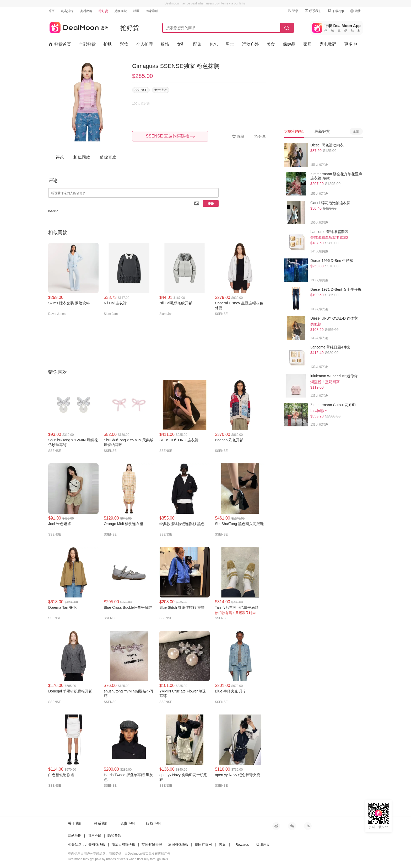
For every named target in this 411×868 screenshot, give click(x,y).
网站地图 (75, 836)
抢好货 (103, 11)
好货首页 (60, 44)
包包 (214, 44)
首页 (51, 11)
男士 (230, 44)
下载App (336, 11)
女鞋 (181, 44)
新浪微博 (276, 826)
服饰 (165, 44)
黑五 (222, 845)
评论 (211, 203)
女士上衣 (161, 90)
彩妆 (124, 44)
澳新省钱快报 (78, 27)
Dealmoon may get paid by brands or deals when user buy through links (118, 859)
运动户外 (250, 44)
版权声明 (153, 823)
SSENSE (141, 90)
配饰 (197, 44)
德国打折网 (203, 845)
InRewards (241, 845)
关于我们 (75, 823)
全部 (356, 131)
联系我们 (313, 11)
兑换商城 (121, 11)
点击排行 (67, 11)
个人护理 (144, 44)
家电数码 (328, 44)
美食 (271, 44)
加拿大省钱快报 (123, 845)
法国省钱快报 (178, 845)
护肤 (108, 44)
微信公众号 (292, 826)
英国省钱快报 (152, 845)
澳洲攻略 (86, 11)
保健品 (289, 44)
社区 (136, 11)
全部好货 (87, 44)
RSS (308, 826)
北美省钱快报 (95, 845)
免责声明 (127, 823)
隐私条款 (114, 836)
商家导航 (152, 11)
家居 (307, 44)
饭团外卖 (263, 845)
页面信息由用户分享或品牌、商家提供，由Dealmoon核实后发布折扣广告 (119, 854)
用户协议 (94, 836)
